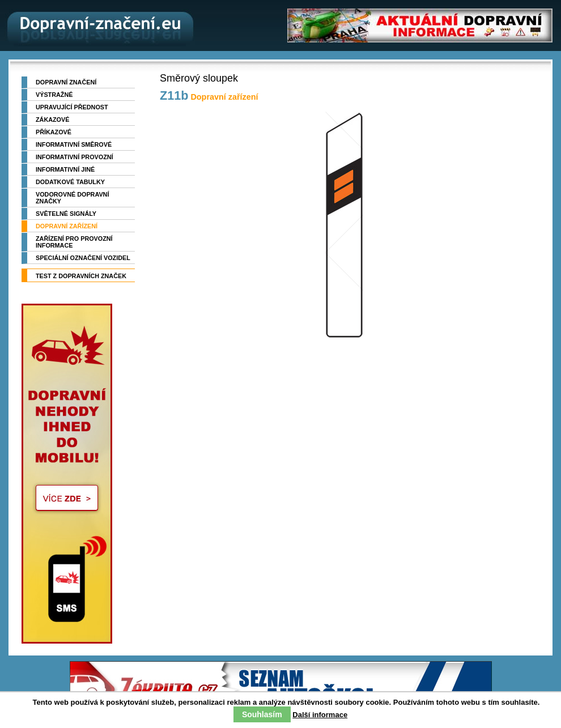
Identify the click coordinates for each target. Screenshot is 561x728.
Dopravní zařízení (67, 226)
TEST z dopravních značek (81, 276)
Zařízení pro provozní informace (74, 242)
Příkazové (54, 132)
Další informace (320, 715)
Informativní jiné (65, 169)
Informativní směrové (74, 144)
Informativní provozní (75, 157)
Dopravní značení (66, 82)
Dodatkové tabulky (70, 182)
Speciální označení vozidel (83, 258)
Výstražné (54, 95)
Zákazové (52, 120)
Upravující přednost (72, 107)
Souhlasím (262, 714)
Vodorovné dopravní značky (72, 198)
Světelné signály (66, 214)
